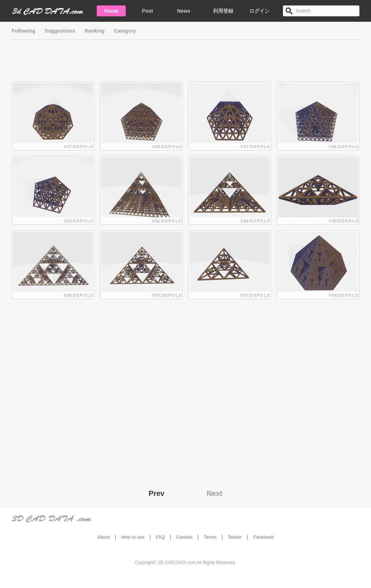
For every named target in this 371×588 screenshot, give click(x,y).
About (104, 537)
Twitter (235, 537)
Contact (185, 537)
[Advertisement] (185, 63)
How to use (133, 537)
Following (23, 31)
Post (147, 11)
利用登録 (223, 11)
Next (214, 493)
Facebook (263, 537)
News (184, 11)
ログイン (259, 11)
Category (125, 31)
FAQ (160, 537)
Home (111, 11)
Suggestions (60, 31)
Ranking (94, 31)
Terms (210, 537)
